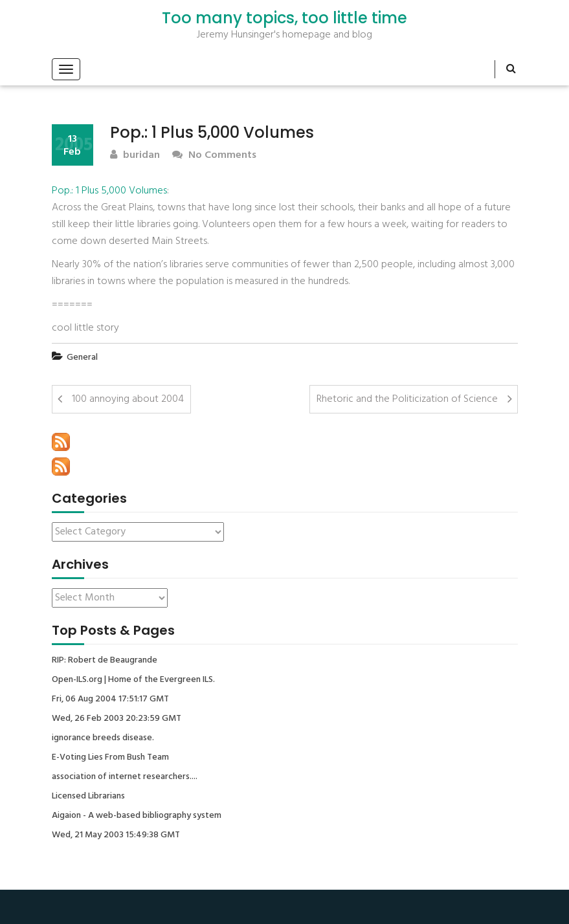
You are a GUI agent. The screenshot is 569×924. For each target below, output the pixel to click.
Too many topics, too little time (284, 18)
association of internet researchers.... (125, 777)
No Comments (214, 156)
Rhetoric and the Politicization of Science (407, 399)
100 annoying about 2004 (128, 399)
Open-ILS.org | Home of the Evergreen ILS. (133, 680)
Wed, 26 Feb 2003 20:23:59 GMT (117, 719)
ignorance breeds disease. (103, 738)
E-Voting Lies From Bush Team (110, 758)
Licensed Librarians (88, 797)
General (82, 357)
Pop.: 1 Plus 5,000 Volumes (109, 191)
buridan (135, 156)
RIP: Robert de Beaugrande (105, 661)
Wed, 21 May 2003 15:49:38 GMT (116, 835)
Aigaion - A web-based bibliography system (137, 816)
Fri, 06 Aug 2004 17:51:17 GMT (110, 699)
